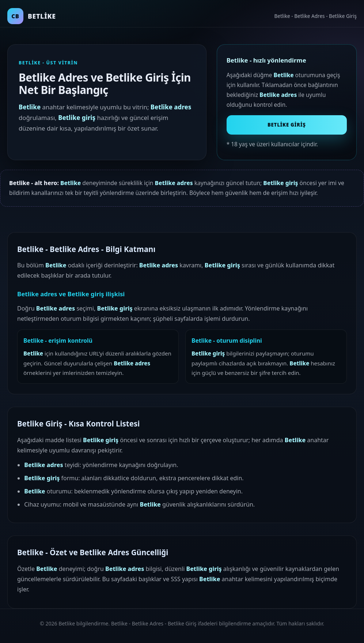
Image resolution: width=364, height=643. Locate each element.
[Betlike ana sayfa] (32, 16)
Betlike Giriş (287, 125)
